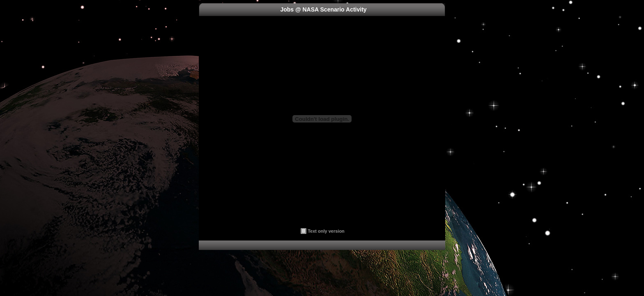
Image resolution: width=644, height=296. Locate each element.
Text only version (326, 231)
